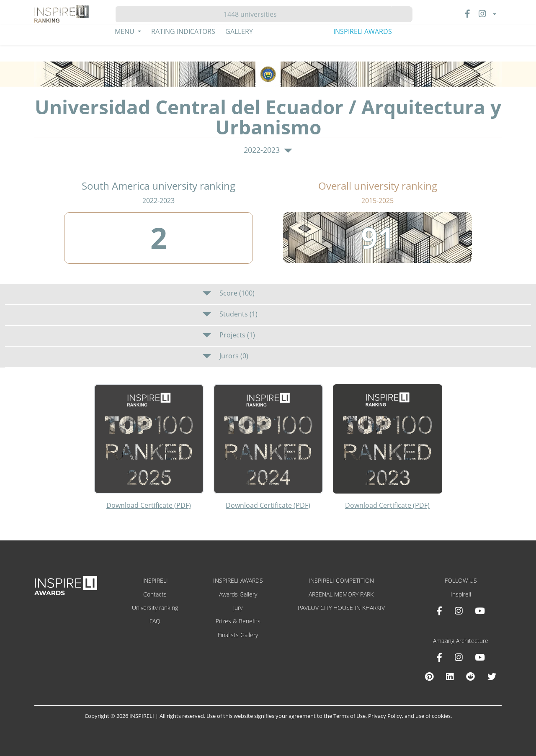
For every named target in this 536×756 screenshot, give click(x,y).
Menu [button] (125, 31)
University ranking (155, 608)
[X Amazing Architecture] (492, 676)
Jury (238, 608)
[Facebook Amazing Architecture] (439, 657)
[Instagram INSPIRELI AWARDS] (459, 611)
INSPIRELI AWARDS (363, 31)
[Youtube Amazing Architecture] (480, 657)
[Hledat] (254, 14)
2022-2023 (268, 150)
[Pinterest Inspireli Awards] (429, 676)
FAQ (155, 621)
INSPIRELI (155, 580)
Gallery (239, 31)
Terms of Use (349, 716)
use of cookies (433, 716)
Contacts (155, 594)
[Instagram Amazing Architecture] (459, 657)
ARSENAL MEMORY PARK (341, 594)
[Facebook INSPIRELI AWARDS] (439, 611)
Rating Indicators (183, 31)
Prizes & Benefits (238, 621)
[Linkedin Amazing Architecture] (450, 676)
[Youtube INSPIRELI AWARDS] (480, 611)
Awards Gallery (238, 594)
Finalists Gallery (238, 635)
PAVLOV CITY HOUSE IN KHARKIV (341, 608)
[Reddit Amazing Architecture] (470, 676)
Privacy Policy (385, 716)
